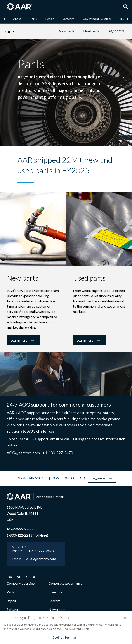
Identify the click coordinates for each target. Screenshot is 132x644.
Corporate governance (65, 583)
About (17, 19)
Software (68, 19)
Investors (56, 592)
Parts (33, 19)
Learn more (23, 340)
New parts (67, 31)
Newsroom (57, 609)
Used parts (91, 31)
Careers (54, 601)
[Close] (125, 620)
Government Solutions (97, 19)
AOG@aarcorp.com (23, 453)
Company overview (21, 583)
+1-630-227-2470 (40, 551)
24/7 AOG (116, 31)
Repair (50, 19)
